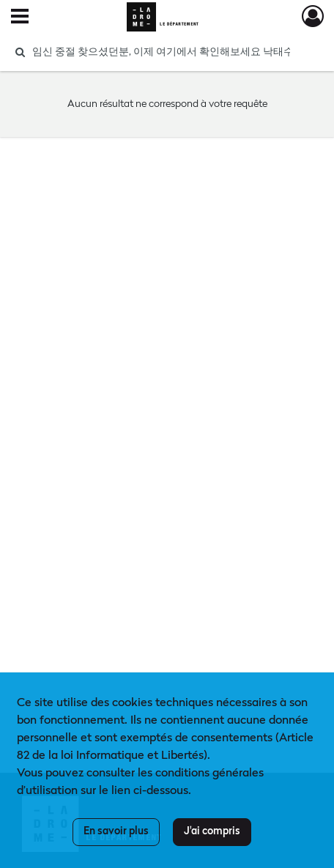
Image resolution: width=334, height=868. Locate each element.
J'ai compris (212, 831)
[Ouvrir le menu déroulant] (20, 18)
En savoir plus (116, 831)
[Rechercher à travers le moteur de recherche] (161, 52)
